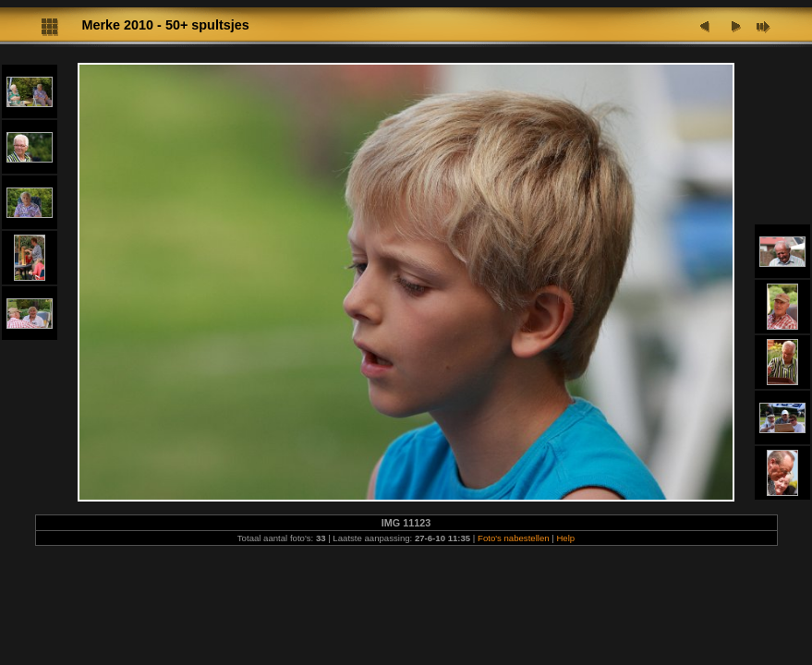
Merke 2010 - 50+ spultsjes (166, 25)
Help (565, 538)
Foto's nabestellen (514, 538)
